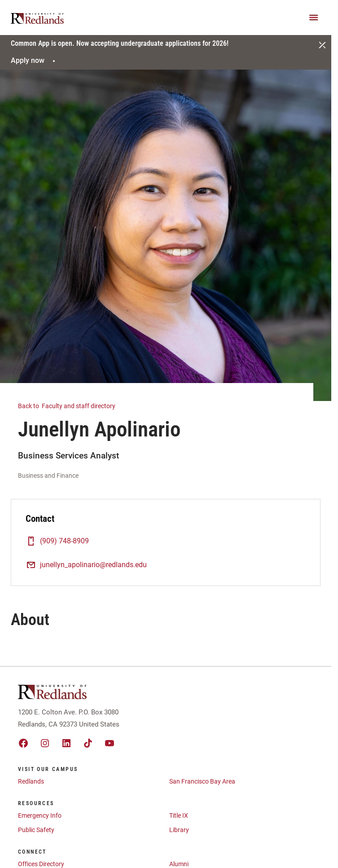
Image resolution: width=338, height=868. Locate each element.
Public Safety (36, 830)
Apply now (34, 60)
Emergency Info (40, 815)
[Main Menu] (314, 18)
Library (179, 830)
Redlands (31, 781)
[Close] (322, 45)
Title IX (179, 815)
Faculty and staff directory (72, 405)
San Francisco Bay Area (202, 781)
